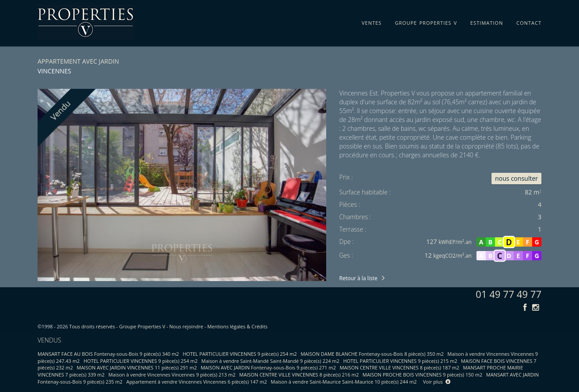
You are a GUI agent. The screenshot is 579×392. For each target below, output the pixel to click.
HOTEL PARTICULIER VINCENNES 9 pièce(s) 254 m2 (240, 354)
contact (529, 21)
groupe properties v (426, 21)
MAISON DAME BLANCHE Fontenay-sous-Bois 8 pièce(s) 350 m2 (372, 354)
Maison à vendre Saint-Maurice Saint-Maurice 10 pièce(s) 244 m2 (344, 382)
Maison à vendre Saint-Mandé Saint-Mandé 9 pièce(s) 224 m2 (270, 361)
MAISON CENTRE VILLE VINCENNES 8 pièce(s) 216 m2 (299, 375)
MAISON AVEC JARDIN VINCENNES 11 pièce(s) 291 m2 (137, 367)
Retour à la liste (358, 278)
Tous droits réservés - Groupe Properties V (117, 326)
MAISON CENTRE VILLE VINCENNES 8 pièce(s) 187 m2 (400, 367)
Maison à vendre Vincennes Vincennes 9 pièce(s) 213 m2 (172, 375)
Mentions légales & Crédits (237, 326)
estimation (487, 21)
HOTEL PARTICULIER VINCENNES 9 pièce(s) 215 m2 (400, 361)
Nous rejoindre (186, 326)
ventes (371, 21)
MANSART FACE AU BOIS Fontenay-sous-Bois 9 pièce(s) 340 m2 (108, 354)
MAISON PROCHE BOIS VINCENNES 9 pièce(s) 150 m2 (422, 375)
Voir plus (437, 382)
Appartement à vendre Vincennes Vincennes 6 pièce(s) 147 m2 (197, 382)
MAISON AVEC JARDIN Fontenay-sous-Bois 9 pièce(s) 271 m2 (268, 367)
